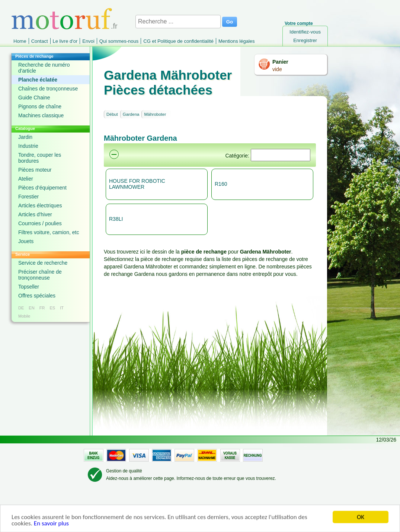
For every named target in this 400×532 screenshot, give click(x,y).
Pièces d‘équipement (42, 188)
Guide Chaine (34, 98)
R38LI (116, 219)
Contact (40, 41)
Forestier (28, 197)
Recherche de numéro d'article (44, 68)
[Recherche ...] (178, 22)
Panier (280, 62)
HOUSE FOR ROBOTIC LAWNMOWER (137, 184)
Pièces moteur (35, 170)
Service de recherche (43, 263)
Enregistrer (305, 40)
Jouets (26, 241)
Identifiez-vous (305, 32)
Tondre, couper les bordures (40, 158)
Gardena (131, 114)
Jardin (25, 137)
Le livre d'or (65, 41)
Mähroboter (155, 114)
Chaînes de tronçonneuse (48, 89)
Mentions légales (237, 41)
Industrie (28, 146)
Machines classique (41, 115)
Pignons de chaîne (40, 106)
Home (20, 41)
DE (21, 308)
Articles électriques (40, 206)
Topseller (29, 287)
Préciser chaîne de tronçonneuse (40, 275)
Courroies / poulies (40, 223)
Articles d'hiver (35, 214)
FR (42, 308)
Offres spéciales (37, 296)
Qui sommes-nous (119, 41)
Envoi (88, 41)
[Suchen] (281, 155)
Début (112, 114)
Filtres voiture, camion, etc (49, 232)
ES (52, 308)
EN (31, 308)
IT (62, 308)
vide (277, 69)
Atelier (26, 179)
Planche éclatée (38, 80)
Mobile (24, 316)
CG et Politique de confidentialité (178, 41)
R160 (221, 184)
